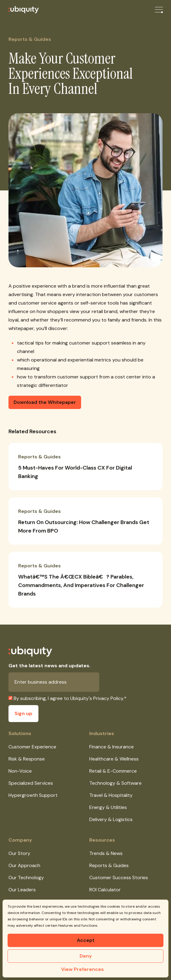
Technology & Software (115, 783)
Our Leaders (22, 890)
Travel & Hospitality (111, 795)
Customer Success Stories (119, 878)
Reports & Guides (109, 865)
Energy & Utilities (108, 807)
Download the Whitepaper (45, 402)
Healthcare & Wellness (114, 759)
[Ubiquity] (19, 10)
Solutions (20, 733)
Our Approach (24, 865)
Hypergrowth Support (33, 795)
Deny (86, 956)
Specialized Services (31, 783)
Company (20, 840)
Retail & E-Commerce (113, 771)
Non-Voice (20, 771)
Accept (86, 940)
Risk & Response (27, 759)
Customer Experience (32, 747)
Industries (102, 733)
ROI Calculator (105, 890)
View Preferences (82, 969)
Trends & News (106, 853)
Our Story (19, 853)
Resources (102, 840)
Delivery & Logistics (111, 819)
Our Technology (26, 878)
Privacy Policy (108, 698)
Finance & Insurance (112, 747)
